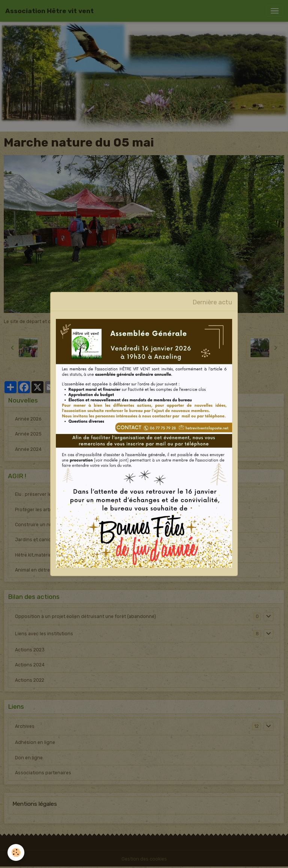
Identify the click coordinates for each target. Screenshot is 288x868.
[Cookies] (16, 852)
